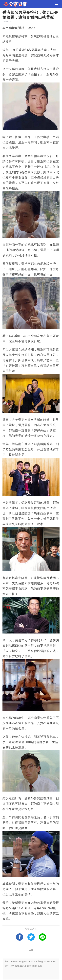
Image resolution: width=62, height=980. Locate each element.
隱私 (35, 966)
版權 (40, 966)
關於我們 (10, 966)
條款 (29, 966)
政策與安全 (21, 966)
